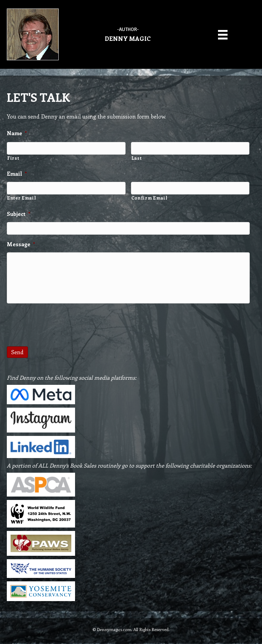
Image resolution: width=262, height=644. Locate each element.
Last (137, 157)
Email (17, 173)
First (13, 157)
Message (21, 242)
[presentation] (59, 323)
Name (17, 133)
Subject (19, 213)
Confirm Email (149, 196)
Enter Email (21, 196)
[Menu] (223, 34)
